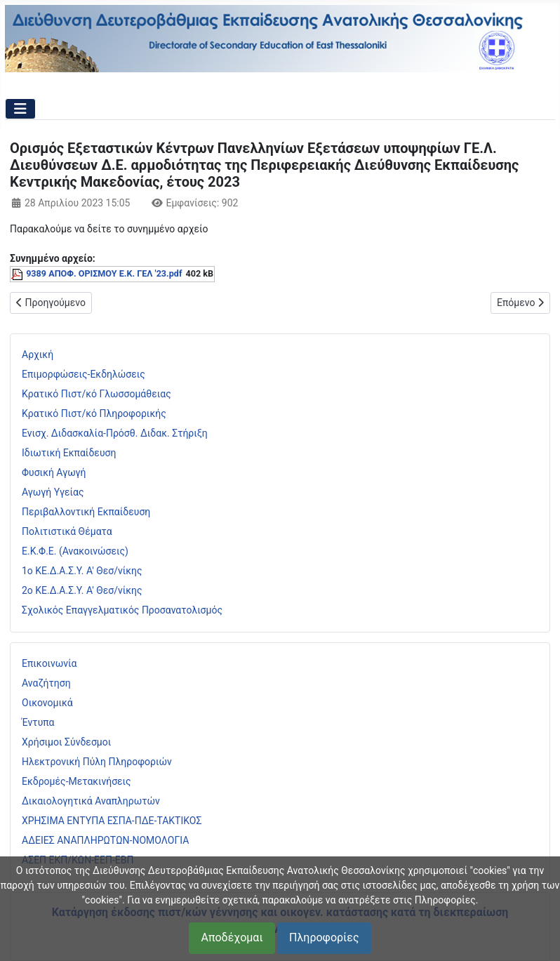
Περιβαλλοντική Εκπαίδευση (86, 512)
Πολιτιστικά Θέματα (67, 531)
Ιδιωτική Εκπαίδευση (69, 453)
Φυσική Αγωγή (54, 472)
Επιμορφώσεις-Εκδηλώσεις (84, 374)
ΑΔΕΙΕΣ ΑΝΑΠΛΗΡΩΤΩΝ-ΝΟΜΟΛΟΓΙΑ (105, 840)
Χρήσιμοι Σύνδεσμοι (66, 742)
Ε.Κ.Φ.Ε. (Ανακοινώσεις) (75, 551)
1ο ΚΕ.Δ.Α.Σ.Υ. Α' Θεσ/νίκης (82, 571)
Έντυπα (38, 722)
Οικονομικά (47, 703)
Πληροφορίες (324, 937)
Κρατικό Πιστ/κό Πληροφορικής (94, 413)
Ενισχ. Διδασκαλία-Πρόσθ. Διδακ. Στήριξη (115, 433)
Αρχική (38, 354)
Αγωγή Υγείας (53, 492)
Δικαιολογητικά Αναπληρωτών (91, 801)
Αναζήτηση (46, 683)
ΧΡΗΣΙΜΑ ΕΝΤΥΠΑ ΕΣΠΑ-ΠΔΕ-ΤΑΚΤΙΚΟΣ (112, 821)
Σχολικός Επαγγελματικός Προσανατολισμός (122, 610)
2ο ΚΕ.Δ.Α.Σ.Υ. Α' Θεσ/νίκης (82, 590)
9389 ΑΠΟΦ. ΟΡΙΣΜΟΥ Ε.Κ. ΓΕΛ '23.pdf (104, 273)
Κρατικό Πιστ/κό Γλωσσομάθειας (96, 394)
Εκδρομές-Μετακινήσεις (76, 781)
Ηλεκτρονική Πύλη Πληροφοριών (97, 762)
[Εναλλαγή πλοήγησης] (20, 109)
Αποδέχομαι (232, 937)
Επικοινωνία (49, 663)
